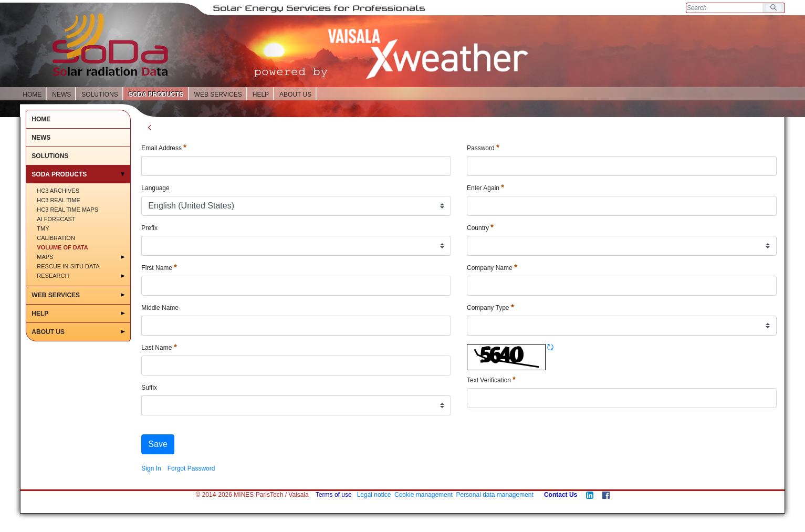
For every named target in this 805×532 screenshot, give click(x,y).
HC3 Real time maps (67, 210)
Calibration (56, 238)
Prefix (149, 228)
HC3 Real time (59, 200)
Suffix (149, 388)
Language (155, 188)
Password (483, 148)
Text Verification (491, 380)
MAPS (45, 257)
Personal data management (494, 495)
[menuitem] (151, 468)
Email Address (164, 148)
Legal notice (374, 495)
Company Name (492, 268)
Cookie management (424, 495)
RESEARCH (53, 276)
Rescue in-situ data (68, 266)
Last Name (159, 348)
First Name (159, 268)
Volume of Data (62, 247)
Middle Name (160, 308)
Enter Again (485, 188)
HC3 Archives (58, 191)
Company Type (490, 308)
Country (480, 228)
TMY (43, 228)
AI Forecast (56, 219)
